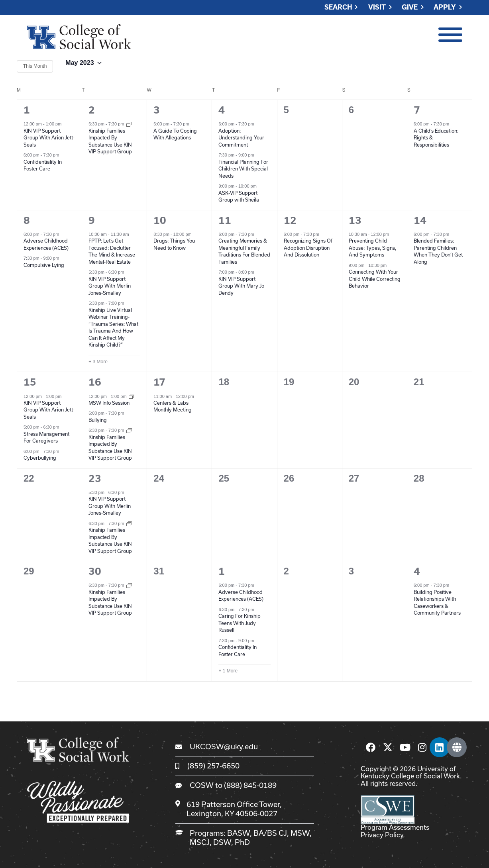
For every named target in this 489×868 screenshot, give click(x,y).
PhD (242, 842)
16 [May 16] (95, 382)
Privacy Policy (382, 835)
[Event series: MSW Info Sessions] (132, 396)
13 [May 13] (355, 220)
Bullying (98, 420)
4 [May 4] (222, 110)
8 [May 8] (27, 220)
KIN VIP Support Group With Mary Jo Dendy (241, 286)
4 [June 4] (417, 571)
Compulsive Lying (44, 265)
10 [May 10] (160, 220)
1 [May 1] (27, 110)
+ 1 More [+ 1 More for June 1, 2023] (228, 671)
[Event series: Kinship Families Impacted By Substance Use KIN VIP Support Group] (129, 124)
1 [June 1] (222, 571)
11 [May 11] (225, 220)
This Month (35, 66)
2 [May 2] (92, 110)
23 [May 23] (95, 478)
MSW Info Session (109, 403)
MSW (300, 833)
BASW (239, 833)
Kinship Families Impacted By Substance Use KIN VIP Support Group (110, 540)
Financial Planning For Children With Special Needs (243, 169)
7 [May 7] (417, 110)
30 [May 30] (95, 571)
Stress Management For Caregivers (46, 437)
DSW (222, 842)
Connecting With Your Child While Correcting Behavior (375, 279)
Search (338, 7)
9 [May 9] (92, 220)
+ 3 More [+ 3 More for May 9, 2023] (98, 362)
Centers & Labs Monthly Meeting (173, 406)
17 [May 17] (159, 382)
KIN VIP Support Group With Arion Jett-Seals (49, 138)
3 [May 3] (157, 110)
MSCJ (200, 842)
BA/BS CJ (270, 833)
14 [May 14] (420, 220)
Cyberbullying (40, 458)
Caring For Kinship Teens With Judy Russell (240, 623)
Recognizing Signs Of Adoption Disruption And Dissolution (308, 248)
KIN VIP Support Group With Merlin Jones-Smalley (110, 286)
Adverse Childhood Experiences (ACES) (241, 596)
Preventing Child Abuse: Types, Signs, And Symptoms (372, 248)
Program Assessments (395, 827)
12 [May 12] (290, 220)
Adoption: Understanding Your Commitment (241, 138)
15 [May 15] (30, 382)
